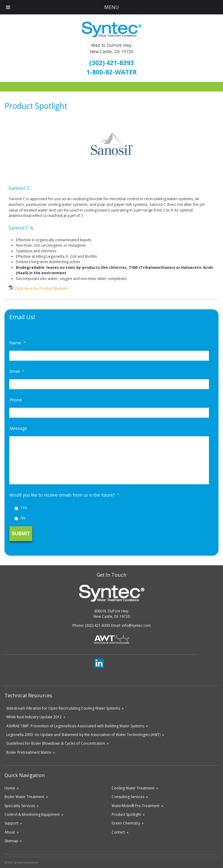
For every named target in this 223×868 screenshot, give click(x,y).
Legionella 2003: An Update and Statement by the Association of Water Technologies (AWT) (83, 735)
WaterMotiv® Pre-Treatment (136, 806)
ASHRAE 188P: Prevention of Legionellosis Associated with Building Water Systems (75, 726)
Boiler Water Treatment (24, 797)
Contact (118, 832)
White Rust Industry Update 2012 (34, 717)
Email (17, 371)
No (23, 518)
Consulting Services (128, 797)
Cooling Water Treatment (133, 788)
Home (10, 788)
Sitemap (11, 841)
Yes (24, 508)
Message (18, 428)
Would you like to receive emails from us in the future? (64, 495)
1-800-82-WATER (111, 72)
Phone (16, 400)
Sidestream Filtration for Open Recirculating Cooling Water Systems (63, 708)
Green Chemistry (126, 823)
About (10, 832)
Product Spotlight (126, 814)
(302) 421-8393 (111, 63)
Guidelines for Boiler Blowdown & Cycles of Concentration (56, 743)
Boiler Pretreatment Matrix (29, 752)
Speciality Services (20, 806)
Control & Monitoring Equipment (32, 814)
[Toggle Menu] (8, 7)
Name (18, 343)
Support (11, 823)
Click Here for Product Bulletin (41, 288)
